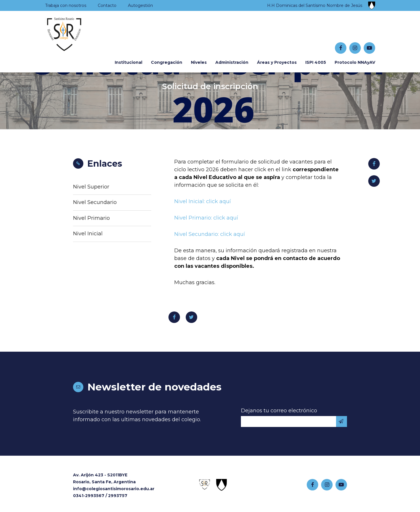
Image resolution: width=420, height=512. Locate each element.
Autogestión (140, 5)
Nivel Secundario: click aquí (210, 234)
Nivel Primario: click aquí (206, 218)
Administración (232, 62)
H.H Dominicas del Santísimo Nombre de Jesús (315, 5)
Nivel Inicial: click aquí (203, 201)
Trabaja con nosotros (66, 5)
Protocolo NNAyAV (355, 62)
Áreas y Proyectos (277, 62)
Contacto (107, 5)
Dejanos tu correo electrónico (279, 411)
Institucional (129, 62)
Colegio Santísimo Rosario (81, 35)
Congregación (167, 62)
